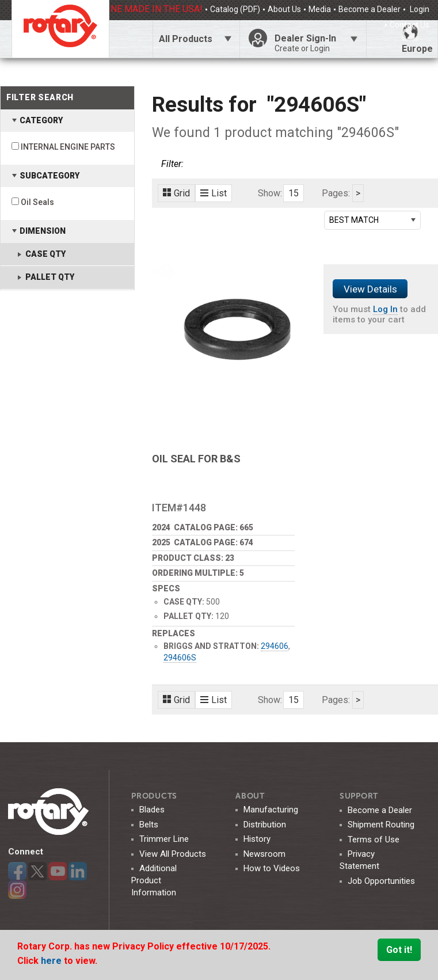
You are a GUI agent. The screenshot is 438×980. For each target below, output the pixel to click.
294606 (275, 646)
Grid (176, 193)
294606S (180, 658)
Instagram (17, 890)
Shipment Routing (381, 825)
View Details (370, 289)
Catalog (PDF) (235, 9)
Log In (385, 309)
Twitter (37, 871)
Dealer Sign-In (316, 43)
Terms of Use (374, 840)
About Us (284, 9)
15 (294, 193)
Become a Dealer (370, 9)
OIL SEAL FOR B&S (196, 459)
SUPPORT (359, 796)
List (214, 193)
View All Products (173, 854)
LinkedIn (78, 871)
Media (320, 9)
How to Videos (272, 868)
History (257, 839)
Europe (417, 39)
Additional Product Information (154, 880)
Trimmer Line (164, 839)
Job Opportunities (381, 881)
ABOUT (250, 796)
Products (154, 796)
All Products (186, 39)
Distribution (265, 825)
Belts (149, 825)
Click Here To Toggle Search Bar (131, 39)
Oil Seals (37, 202)
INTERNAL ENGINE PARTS (68, 147)
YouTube (58, 871)
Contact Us (410, 25)
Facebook (17, 871)
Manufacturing (271, 810)
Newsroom (264, 854)
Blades (152, 810)
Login (419, 9)
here (52, 961)
